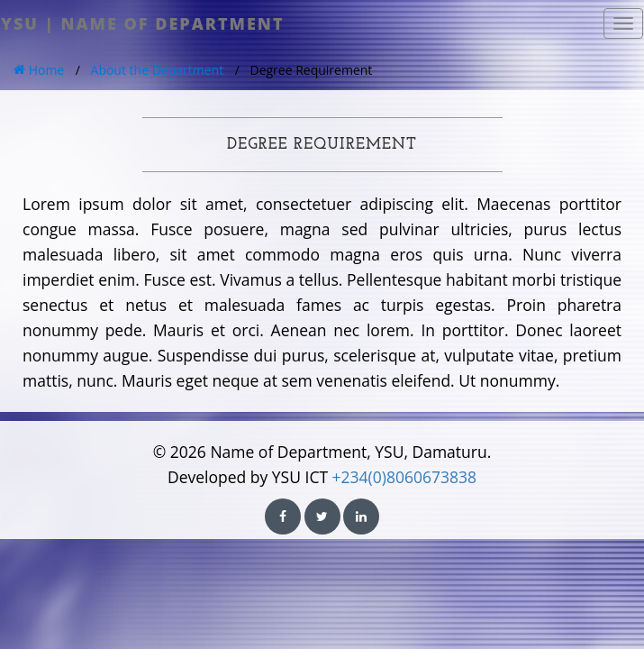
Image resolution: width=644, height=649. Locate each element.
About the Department (158, 70)
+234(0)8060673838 (404, 477)
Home (39, 70)
